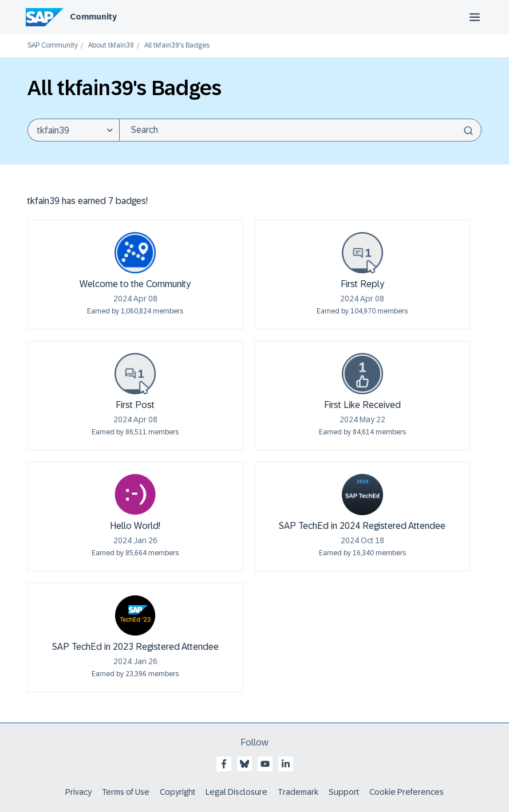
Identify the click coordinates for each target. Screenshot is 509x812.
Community (93, 17)
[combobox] (300, 130)
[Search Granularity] (73, 130)
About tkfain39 (111, 46)
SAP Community (53, 46)
